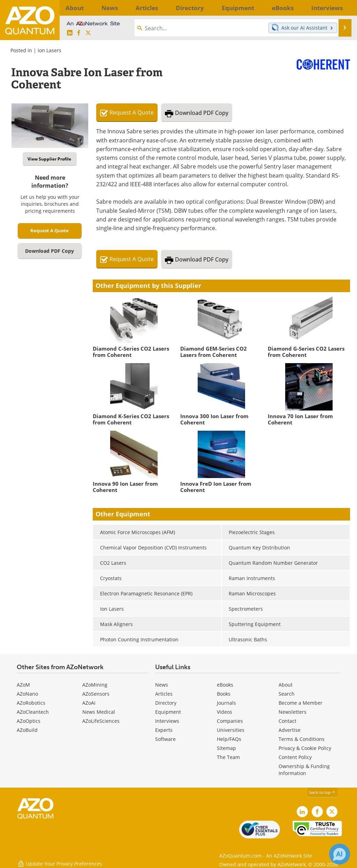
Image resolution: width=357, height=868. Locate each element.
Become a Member (301, 703)
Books (224, 694)
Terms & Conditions (302, 739)
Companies (230, 721)
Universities (231, 730)
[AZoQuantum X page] (88, 33)
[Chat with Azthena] (340, 854)
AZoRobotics (31, 703)
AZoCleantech (33, 712)
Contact (287, 721)
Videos (225, 712)
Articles (164, 694)
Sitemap (226, 748)
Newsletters (293, 712)
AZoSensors (96, 694)
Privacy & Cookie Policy (305, 748)
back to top (322, 792)
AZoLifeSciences (101, 721)
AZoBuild (27, 730)
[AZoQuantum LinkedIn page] (70, 33)
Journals (226, 703)
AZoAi (89, 703)
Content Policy (295, 757)
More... (340, 8)
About (286, 685)
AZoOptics (29, 721)
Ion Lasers (50, 50)
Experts (164, 730)
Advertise (290, 730)
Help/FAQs (229, 739)
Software (165, 739)
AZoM (23, 685)
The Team (228, 757)
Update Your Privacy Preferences (60, 859)
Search (287, 694)
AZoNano (27, 694)
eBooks (225, 685)
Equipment (168, 712)
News (162, 685)
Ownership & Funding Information (304, 770)
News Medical (99, 712)
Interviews (167, 721)
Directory (166, 703)
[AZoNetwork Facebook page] (79, 33)
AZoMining (95, 685)
